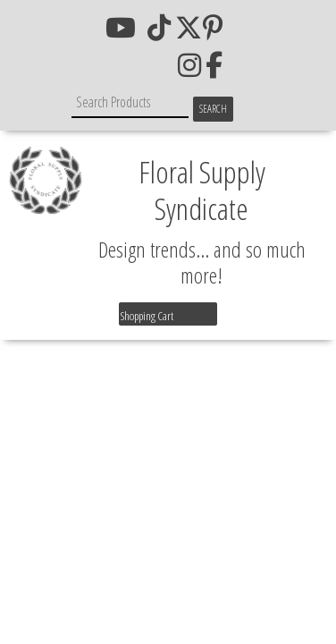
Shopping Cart (147, 316)
